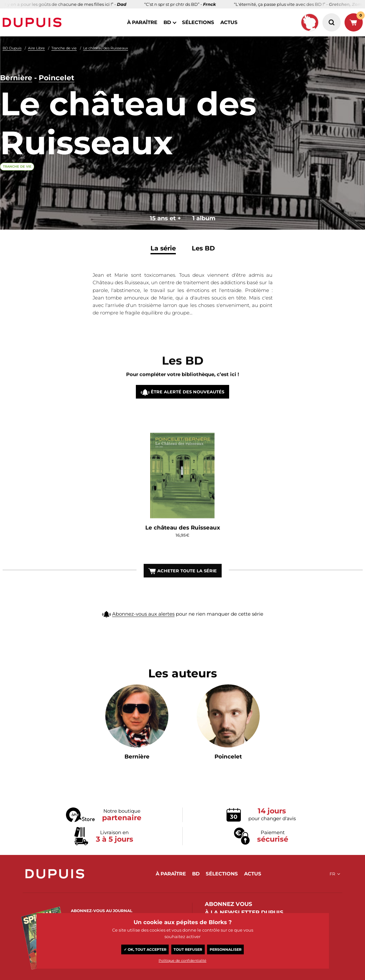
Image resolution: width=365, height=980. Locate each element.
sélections (198, 22)
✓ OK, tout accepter (145, 949)
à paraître (142, 22)
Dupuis (33, 22)
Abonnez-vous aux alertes (143, 622)
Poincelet (57, 78)
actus (229, 22)
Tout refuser (188, 949)
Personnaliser (226, 949)
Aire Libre (36, 48)
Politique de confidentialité (182, 961)
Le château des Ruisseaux (106, 48)
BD (167, 22)
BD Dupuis (12, 48)
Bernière (16, 78)
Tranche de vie (64, 48)
